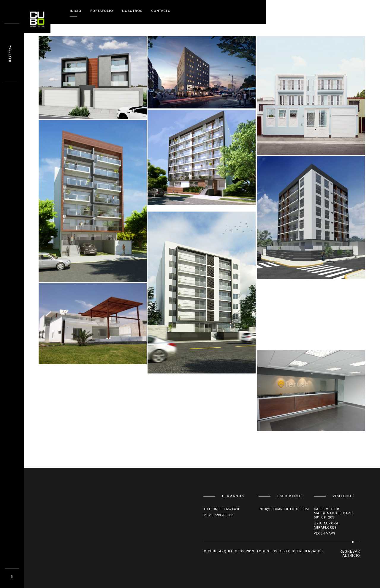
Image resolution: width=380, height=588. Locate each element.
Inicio (76, 11)
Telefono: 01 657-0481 (221, 509)
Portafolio (102, 11)
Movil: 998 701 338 (218, 515)
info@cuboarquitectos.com (284, 509)
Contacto (161, 11)
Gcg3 (10, 54)
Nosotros (132, 11)
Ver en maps (324, 533)
